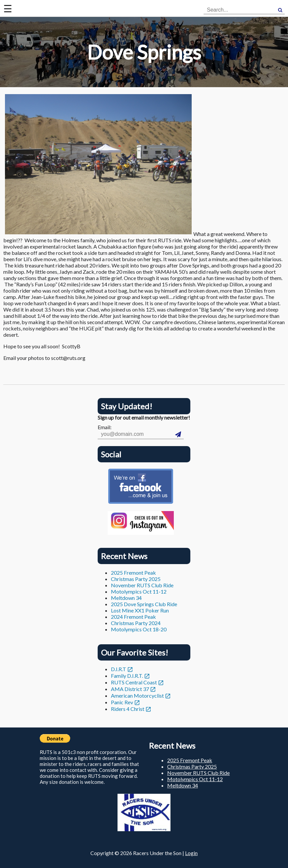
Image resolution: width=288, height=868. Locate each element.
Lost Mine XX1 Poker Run (140, 610)
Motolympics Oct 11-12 (139, 591)
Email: (105, 427)
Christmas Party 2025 (136, 579)
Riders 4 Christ (128, 709)
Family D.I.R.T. (127, 676)
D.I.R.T (119, 669)
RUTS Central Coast (134, 682)
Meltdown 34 (126, 598)
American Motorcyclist (137, 695)
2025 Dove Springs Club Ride (144, 604)
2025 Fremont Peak (133, 573)
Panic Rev (122, 702)
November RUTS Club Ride (142, 585)
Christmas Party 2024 (136, 623)
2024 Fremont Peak (133, 617)
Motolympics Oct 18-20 (139, 629)
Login (191, 853)
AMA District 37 (130, 689)
